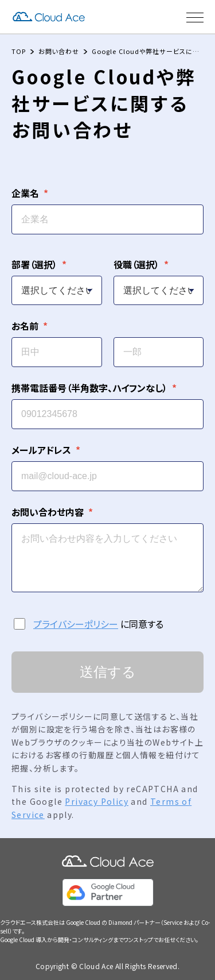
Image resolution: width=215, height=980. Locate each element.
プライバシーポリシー (76, 624)
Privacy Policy (97, 801)
